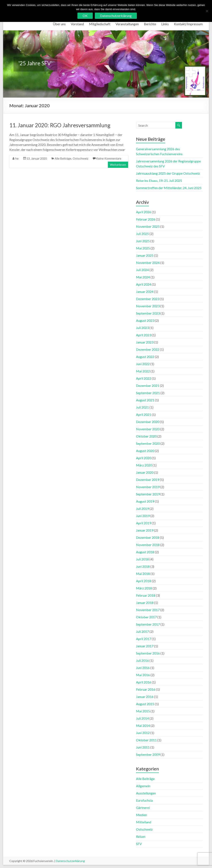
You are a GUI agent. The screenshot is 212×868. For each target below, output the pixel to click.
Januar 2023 (145, 342)
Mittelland (144, 822)
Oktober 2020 (146, 436)
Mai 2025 (143, 248)
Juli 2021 (142, 407)
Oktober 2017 (146, 617)
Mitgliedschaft (100, 24)
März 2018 (144, 588)
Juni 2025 (143, 241)
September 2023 (148, 313)
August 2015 (145, 704)
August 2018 (145, 552)
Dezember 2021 (148, 386)
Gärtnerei (143, 808)
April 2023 (144, 335)
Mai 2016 (143, 675)
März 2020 (144, 465)
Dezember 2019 (148, 480)
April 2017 (144, 639)
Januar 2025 (145, 255)
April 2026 (144, 212)
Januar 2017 (145, 646)
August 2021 (145, 400)
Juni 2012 (143, 733)
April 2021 (144, 414)
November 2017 (148, 610)
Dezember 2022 (148, 349)
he (17, 158)
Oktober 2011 (146, 740)
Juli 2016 (142, 660)
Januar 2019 (145, 530)
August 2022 (145, 357)
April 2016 (144, 682)
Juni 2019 (143, 516)
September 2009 (148, 754)
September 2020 (148, 443)
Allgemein (143, 786)
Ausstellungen (146, 793)
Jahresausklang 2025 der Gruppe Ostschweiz (168, 173)
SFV (139, 844)
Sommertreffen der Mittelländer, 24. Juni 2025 (169, 188)
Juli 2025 (142, 234)
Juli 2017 (142, 631)
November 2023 (148, 306)
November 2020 (148, 429)
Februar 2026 (146, 219)
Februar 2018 (146, 595)
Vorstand (77, 24)
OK (85, 16)
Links (165, 24)
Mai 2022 (143, 371)
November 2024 (148, 263)
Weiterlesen (118, 165)
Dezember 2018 (148, 537)
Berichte (150, 24)
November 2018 (148, 545)
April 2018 (144, 581)
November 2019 (148, 487)
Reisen (141, 836)
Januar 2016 (145, 697)
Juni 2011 (143, 747)
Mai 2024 (143, 277)
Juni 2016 (143, 668)
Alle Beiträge (63, 158)
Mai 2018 (143, 574)
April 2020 (144, 458)
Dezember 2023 (148, 299)
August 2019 (145, 501)
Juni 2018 (143, 566)
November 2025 (148, 226)
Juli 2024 (142, 270)
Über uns (59, 24)
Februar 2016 (146, 689)
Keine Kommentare (109, 158)
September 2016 (148, 653)
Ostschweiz (80, 158)
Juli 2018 (142, 559)
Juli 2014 (142, 718)
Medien (142, 815)
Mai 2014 (143, 726)
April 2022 (144, 378)
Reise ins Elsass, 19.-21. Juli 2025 (159, 181)
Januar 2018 (145, 603)
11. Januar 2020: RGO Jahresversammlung (60, 125)
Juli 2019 (142, 509)
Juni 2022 (143, 364)
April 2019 (144, 523)
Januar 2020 (145, 472)
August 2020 (145, 451)
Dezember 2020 (148, 422)
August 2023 (145, 320)
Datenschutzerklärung (70, 861)
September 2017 (148, 624)
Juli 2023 (142, 328)
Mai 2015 (143, 711)
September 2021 (148, 393)
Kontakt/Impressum (188, 24)
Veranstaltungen (127, 24)
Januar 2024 (145, 292)
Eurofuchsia (144, 800)
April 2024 (144, 284)
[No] (207, 11)
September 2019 (148, 494)
